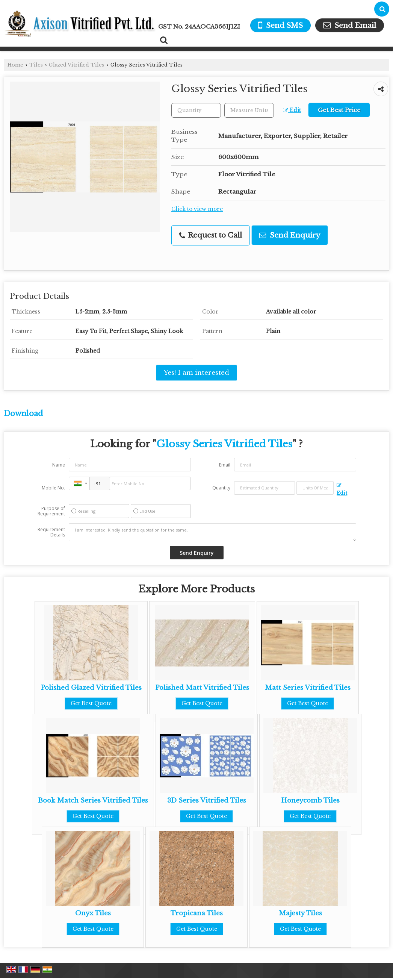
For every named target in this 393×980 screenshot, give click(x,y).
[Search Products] (163, 40)
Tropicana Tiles (197, 913)
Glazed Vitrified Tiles (76, 65)
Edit (292, 110)
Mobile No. (53, 488)
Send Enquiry (290, 235)
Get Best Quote (91, 703)
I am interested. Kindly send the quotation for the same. (213, 532)
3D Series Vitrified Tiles (207, 801)
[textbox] (249, 110)
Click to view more (197, 209)
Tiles (36, 65)
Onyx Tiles (93, 913)
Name (59, 465)
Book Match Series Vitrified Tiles (93, 801)
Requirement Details (51, 532)
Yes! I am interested (196, 373)
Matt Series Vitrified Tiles (308, 688)
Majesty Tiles (300, 913)
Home (15, 65)
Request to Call (211, 235)
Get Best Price (339, 110)
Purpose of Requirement (51, 511)
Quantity (221, 488)
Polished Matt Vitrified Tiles (202, 688)
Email (225, 465)
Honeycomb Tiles (310, 801)
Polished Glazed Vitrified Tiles (91, 688)
